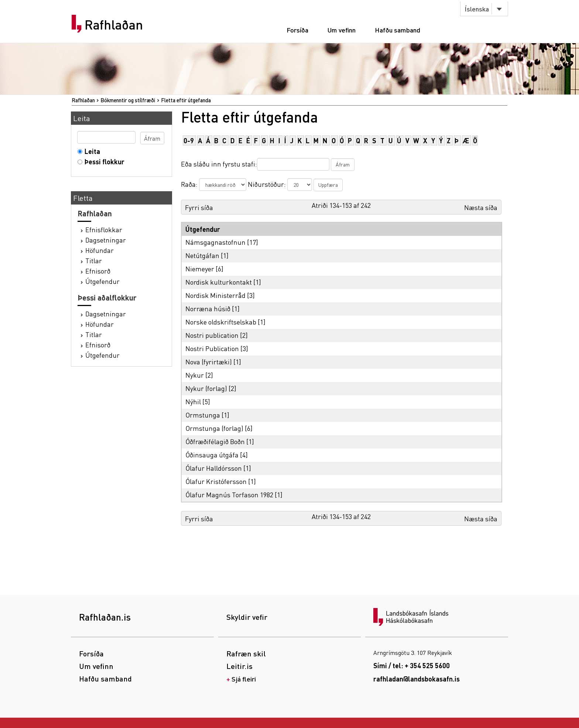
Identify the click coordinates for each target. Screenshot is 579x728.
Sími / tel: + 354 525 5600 (412, 665)
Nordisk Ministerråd (215, 295)
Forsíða (297, 30)
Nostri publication (212, 335)
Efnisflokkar (104, 229)
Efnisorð (98, 271)
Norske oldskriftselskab (221, 322)
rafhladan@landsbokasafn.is (417, 679)
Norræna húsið (208, 308)
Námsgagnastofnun (215, 242)
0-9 (189, 140)
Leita (91, 151)
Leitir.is (239, 666)
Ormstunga (203, 415)
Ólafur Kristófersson (216, 481)
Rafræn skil (246, 653)
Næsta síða (481, 207)
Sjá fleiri (244, 679)
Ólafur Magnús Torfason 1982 (229, 495)
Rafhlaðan (114, 25)
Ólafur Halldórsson (214, 468)
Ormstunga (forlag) (214, 428)
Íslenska (477, 9)
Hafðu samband (398, 30)
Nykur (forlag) (206, 388)
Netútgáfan (202, 255)
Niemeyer (200, 269)
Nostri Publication (212, 348)
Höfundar (100, 250)
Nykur (195, 375)
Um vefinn (342, 30)
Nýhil (193, 401)
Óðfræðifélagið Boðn (215, 441)
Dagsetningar (106, 240)
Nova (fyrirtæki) (209, 362)
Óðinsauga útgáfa (212, 455)
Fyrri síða (199, 207)
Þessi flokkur (103, 162)
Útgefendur (102, 281)
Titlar (94, 260)
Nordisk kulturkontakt (219, 282)
